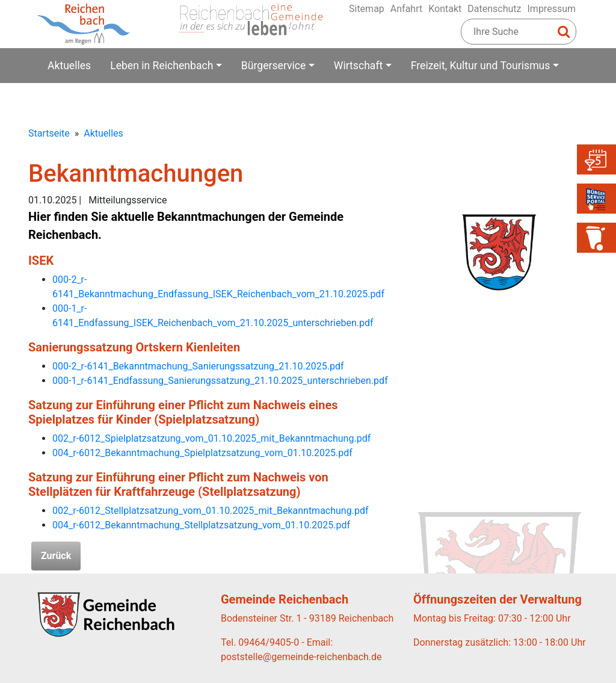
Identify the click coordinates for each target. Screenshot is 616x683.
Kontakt (445, 9)
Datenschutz (494, 9)
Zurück (56, 556)
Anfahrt (406, 9)
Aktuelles (69, 66)
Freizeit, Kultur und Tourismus (481, 66)
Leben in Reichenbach (162, 66)
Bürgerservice (274, 66)
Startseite (49, 133)
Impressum (552, 9)
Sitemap (367, 9)
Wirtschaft (358, 66)
